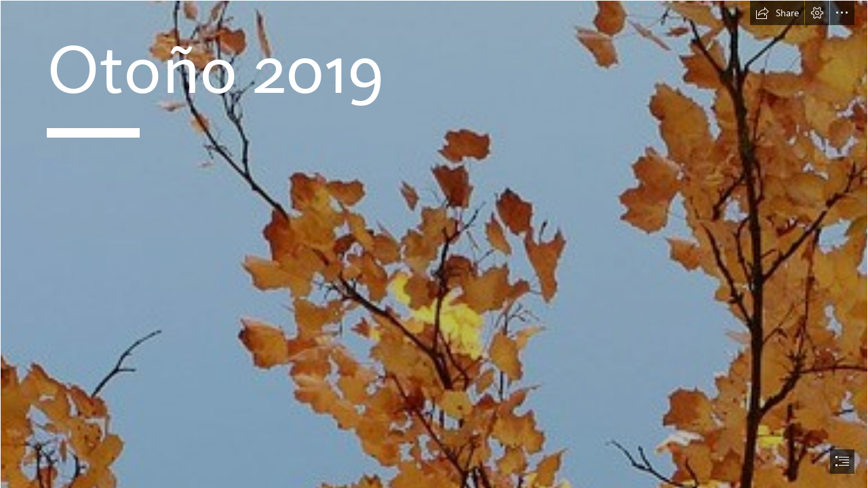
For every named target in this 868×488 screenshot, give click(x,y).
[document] (434, 244)
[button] (777, 13)
